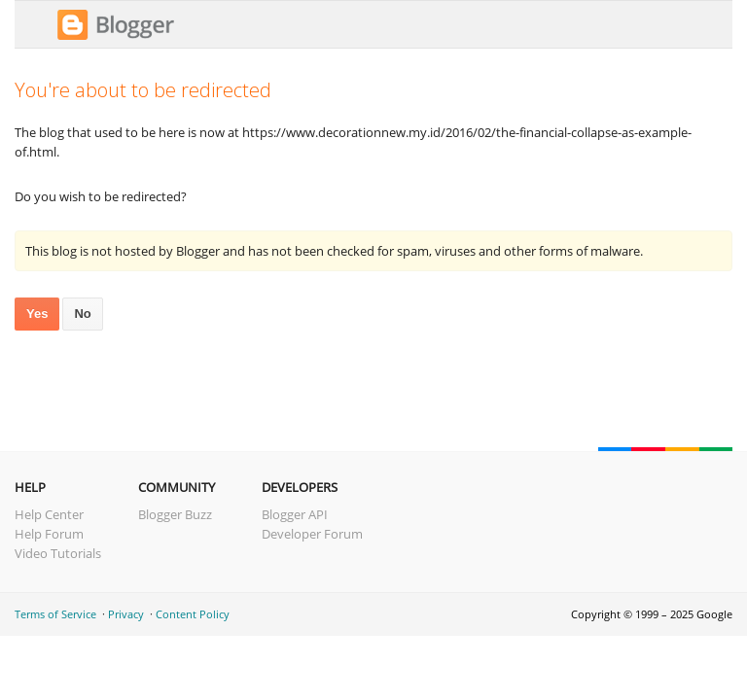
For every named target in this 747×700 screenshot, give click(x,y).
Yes (37, 314)
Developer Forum (312, 534)
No (82, 314)
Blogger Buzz (175, 514)
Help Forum (49, 534)
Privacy (126, 614)
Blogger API (295, 514)
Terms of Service (55, 614)
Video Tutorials (58, 553)
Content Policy (193, 614)
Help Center (49, 514)
